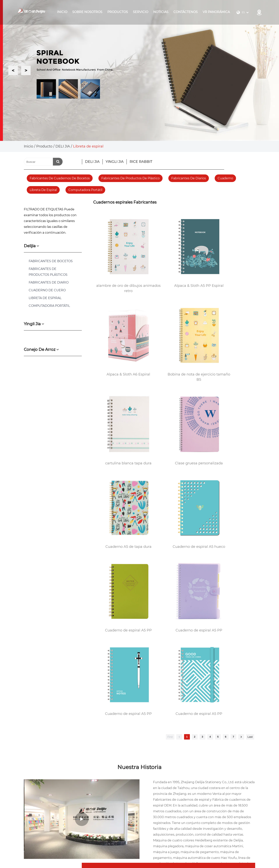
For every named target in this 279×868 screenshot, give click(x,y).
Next (26, 70)
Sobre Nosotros (87, 12)
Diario (213, 803)
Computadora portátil (85, 190)
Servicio (141, 12)
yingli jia (34, 324)
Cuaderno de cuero (47, 290)
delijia (31, 246)
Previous (13, 70)
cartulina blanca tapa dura (174, 341)
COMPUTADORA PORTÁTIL (49, 306)
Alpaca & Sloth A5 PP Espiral (174, 269)
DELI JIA (63, 146)
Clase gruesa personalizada (228, 341)
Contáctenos (186, 12)
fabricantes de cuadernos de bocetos (60, 178)
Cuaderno (225, 178)
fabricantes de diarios (189, 178)
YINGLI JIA (115, 162)
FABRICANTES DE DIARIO (49, 282)
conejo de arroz (41, 349)
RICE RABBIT (141, 162)
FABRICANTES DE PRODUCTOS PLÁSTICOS (48, 272)
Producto (44, 146)
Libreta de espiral (43, 190)
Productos (118, 12)
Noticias (161, 12)
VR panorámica (216, 12)
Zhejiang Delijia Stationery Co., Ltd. (70, 848)
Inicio (62, 12)
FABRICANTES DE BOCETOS (51, 261)
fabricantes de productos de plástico (130, 178)
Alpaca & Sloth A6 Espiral (228, 269)
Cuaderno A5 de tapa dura (120, 414)
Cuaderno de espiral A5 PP (228, 414)
